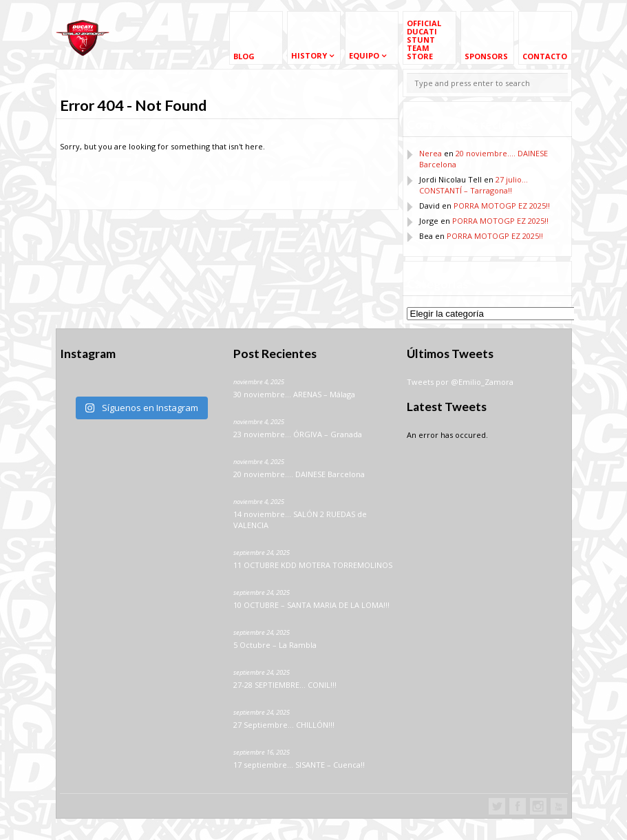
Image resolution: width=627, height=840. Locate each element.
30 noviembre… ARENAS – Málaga (294, 394)
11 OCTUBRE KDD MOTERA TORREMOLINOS (313, 565)
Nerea (431, 153)
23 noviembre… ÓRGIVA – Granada (298, 434)
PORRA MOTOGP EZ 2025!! (502, 206)
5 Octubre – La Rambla (275, 645)
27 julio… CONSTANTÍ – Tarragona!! (474, 185)
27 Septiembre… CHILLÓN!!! (284, 725)
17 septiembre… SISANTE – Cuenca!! (299, 765)
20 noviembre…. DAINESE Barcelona (299, 474)
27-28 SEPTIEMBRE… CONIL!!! (285, 685)
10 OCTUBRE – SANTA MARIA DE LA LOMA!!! (311, 605)
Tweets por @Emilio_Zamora (460, 382)
